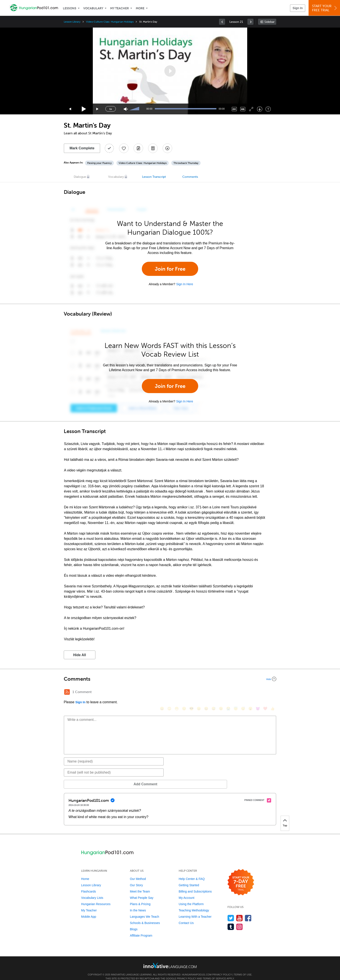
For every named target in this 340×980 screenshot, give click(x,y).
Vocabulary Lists (92, 891)
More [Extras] (140, 8)
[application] (170, 71)
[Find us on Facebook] (248, 912)
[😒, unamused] (184, 693)
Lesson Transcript (154, 177)
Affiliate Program (141, 929)
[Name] (114, 755)
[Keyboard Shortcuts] (268, 109)
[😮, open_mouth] (250, 693)
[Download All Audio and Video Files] (167, 148)
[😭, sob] (228, 693)
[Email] (114, 766)
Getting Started (189, 879)
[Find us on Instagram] (239, 920)
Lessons (70, 8)
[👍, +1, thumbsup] (273, 693)
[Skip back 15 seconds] (70, 109)
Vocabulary (93, 8)
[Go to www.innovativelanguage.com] (170, 959)
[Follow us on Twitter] (231, 912)
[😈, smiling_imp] (258, 693)
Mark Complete (82, 148)
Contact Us (186, 916)
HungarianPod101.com (197, 968)
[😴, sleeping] (243, 693)
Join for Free (170, 269)
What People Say (142, 891)
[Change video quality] (243, 109)
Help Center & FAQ (192, 872)
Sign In (298, 8)
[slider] (135, 109)
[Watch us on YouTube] (239, 912)
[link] (222, 22)
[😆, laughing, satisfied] (206, 693)
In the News (138, 904)
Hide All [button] (80, 655)
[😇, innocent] (236, 693)
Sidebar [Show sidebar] (269, 22)
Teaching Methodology (194, 904)
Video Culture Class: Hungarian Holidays (110, 22)
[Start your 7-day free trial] (241, 876)
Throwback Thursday (186, 163)
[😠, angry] (199, 693)
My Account (186, 891)
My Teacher (119, 8)
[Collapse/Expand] (170, 679)
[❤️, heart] (265, 693)
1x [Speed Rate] (111, 109)
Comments (190, 177)
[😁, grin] (177, 693)
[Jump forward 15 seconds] (98, 109)
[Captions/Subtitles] (234, 109)
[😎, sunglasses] (191, 693)
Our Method (138, 872)
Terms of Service (214, 972)
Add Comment (86, 778)
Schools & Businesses (145, 916)
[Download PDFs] (153, 148)
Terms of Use (243, 968)
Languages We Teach (145, 910)
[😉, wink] (221, 693)
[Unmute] (126, 109)
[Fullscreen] (251, 109)
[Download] (260, 109)
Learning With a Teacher (195, 910)
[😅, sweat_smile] (214, 693)
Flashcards (88, 885)
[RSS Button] (67, 692)
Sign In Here (185, 284)
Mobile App (89, 910)
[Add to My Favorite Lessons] (124, 148)
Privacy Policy (222, 968)
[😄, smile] (162, 693)
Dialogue (80, 177)
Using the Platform (191, 898)
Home (85, 872)
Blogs (134, 923)
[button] (170, 71)
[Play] (84, 109)
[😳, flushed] (169, 693)
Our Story (136, 879)
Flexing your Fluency (99, 163)
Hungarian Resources (96, 898)
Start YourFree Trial (325, 8)
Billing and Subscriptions (195, 885)
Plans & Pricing (140, 898)
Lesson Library (72, 22)
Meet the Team (140, 885)
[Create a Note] (138, 148)
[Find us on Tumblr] (231, 920)
